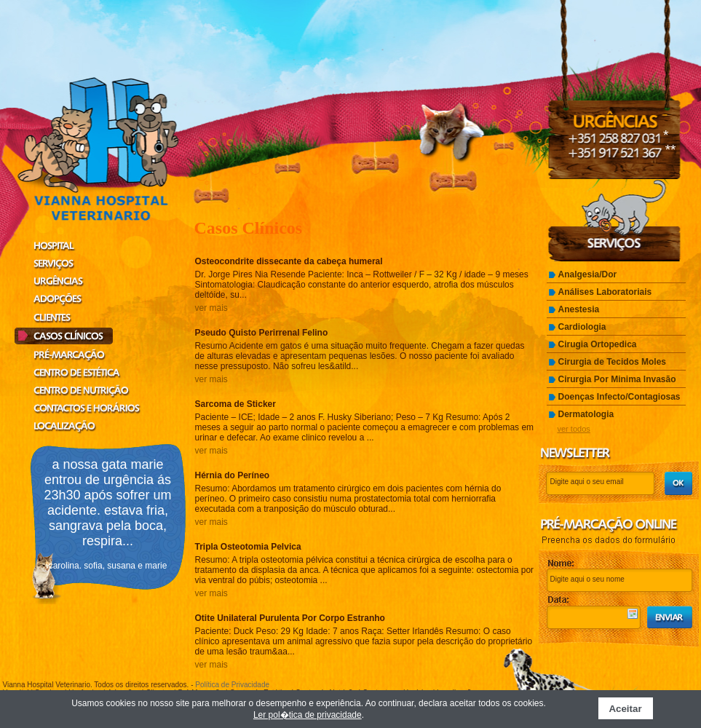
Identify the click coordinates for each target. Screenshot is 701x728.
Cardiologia (582, 327)
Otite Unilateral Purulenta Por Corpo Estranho (290, 618)
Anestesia (579, 309)
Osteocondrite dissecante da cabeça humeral (289, 261)
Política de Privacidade (232, 685)
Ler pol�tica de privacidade (308, 715)
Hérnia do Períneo (233, 475)
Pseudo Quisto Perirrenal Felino (262, 333)
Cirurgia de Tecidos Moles (612, 362)
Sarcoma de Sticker (235, 404)
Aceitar (625, 709)
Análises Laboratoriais (605, 292)
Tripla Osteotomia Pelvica (248, 547)
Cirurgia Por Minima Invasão (617, 379)
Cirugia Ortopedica (598, 344)
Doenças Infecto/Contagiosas (619, 397)
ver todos (574, 429)
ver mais (211, 308)
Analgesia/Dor (588, 274)
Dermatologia (586, 414)
